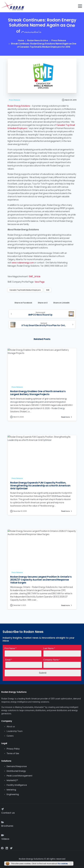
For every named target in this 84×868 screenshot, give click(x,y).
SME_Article (35, 276)
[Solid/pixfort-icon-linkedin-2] (7, 848)
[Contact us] (3, 809)
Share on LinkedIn (61, 302)
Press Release (59, 40)
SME (48, 290)
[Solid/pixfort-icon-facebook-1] (2, 848)
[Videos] (3, 835)
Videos (5, 839)
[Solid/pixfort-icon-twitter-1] (11, 848)
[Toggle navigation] (80, 6)
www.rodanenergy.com (23, 263)
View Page (40, 282)
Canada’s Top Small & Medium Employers (25, 290)
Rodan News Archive (38, 40)
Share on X (42, 302)
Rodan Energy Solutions (19, 106)
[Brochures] (3, 822)
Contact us (8, 813)
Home (21, 40)
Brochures (7, 826)
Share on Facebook (23, 302)
